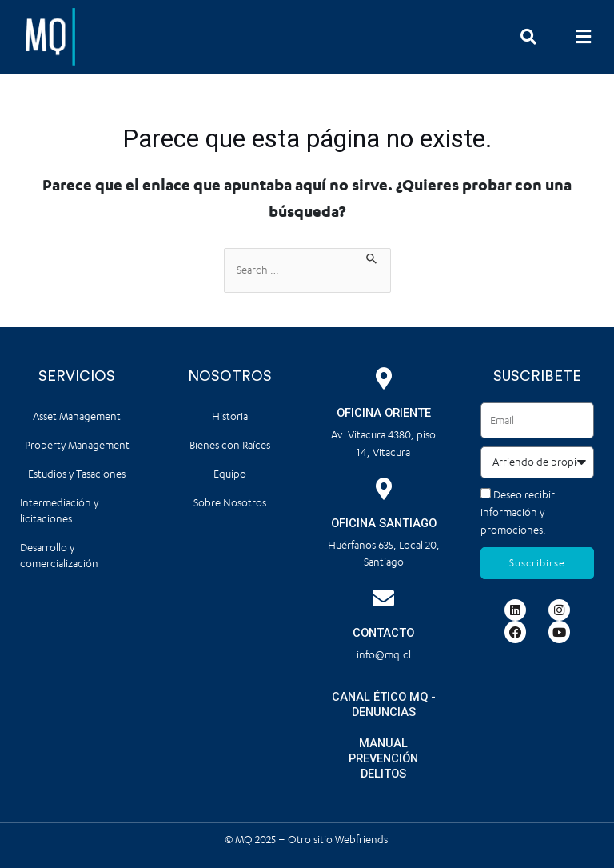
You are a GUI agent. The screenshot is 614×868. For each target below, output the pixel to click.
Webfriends (363, 839)
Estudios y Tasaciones (77, 474)
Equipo (230, 474)
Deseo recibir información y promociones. (518, 512)
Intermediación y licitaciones (59, 511)
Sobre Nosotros (230, 503)
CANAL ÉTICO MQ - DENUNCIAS (384, 704)
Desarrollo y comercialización (59, 556)
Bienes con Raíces (230, 445)
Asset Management (77, 416)
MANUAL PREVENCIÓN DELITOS (383, 758)
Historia (230, 416)
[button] (584, 36)
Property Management (77, 445)
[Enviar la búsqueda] (372, 257)
